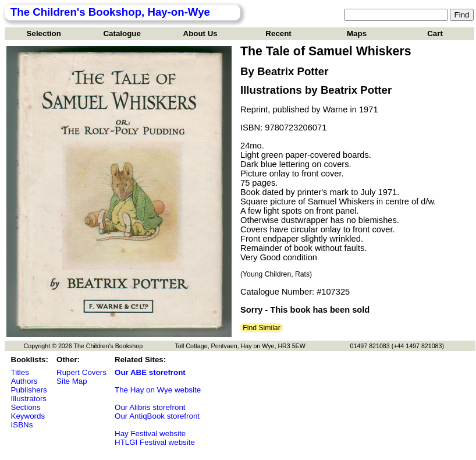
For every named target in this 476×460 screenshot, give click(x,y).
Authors (24, 381)
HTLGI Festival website (155, 442)
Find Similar (262, 328)
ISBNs (22, 425)
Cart (435, 33)
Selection (44, 33)
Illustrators (29, 399)
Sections (26, 407)
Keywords (28, 416)
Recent (278, 33)
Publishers (29, 390)
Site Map (72, 381)
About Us (200, 33)
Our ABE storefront (150, 372)
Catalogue (122, 33)
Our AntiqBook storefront (157, 416)
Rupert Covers (81, 372)
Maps (357, 33)
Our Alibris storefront (150, 407)
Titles (20, 372)
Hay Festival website (150, 434)
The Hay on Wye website (158, 390)
